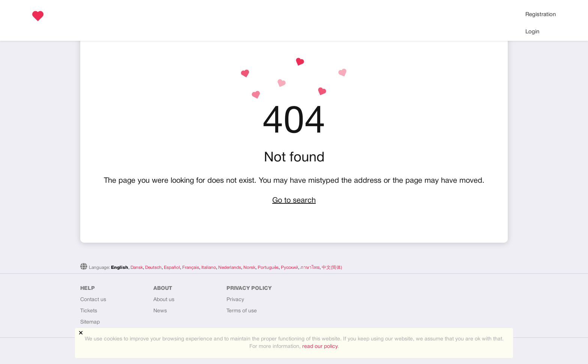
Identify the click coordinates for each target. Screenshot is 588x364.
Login (532, 32)
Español (172, 268)
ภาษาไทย (310, 268)
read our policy (320, 347)
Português (268, 268)
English (120, 268)
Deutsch (153, 268)
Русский (289, 268)
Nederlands (230, 268)
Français (191, 268)
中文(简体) (332, 268)
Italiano (209, 268)
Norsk (249, 268)
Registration (541, 15)
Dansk (137, 268)
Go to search (294, 201)
